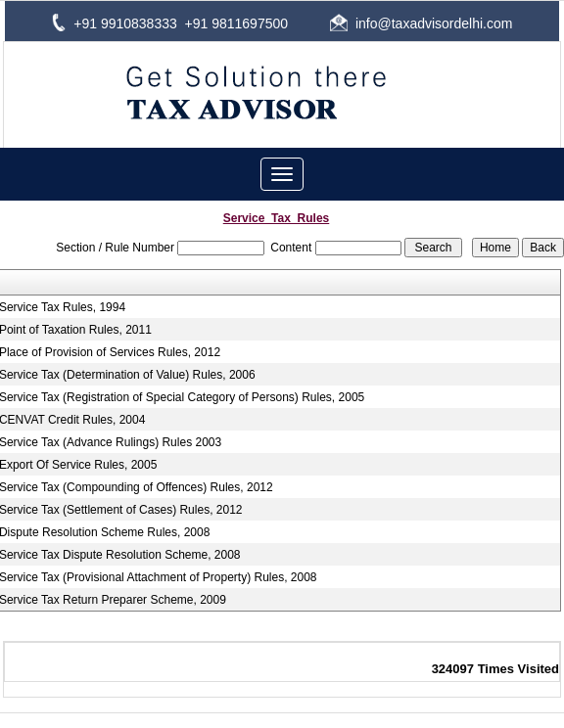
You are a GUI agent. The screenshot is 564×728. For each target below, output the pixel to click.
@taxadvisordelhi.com (446, 23)
